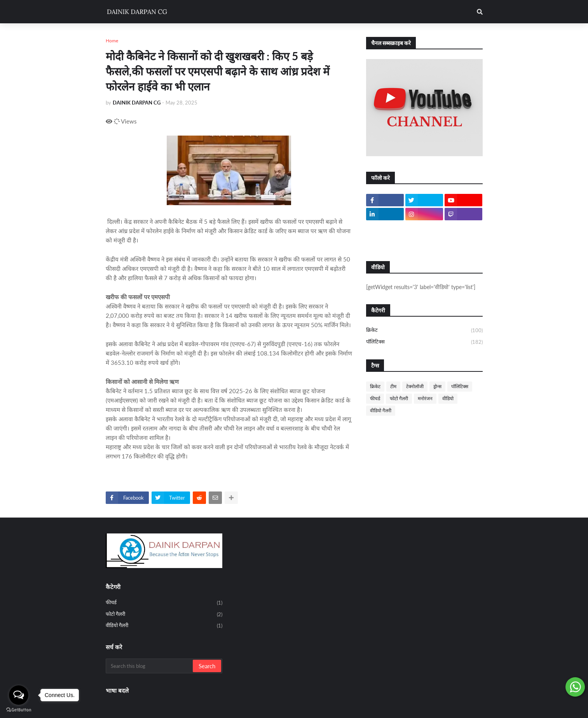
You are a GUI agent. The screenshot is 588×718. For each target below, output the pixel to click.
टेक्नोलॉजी (415, 386)
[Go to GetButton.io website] (19, 710)
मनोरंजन (425, 398)
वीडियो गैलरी (381, 410)
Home (112, 41)
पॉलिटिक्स (424, 342)
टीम (393, 386)
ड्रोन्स (437, 386)
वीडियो (448, 398)
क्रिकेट (424, 331)
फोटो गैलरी (399, 398)
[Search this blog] (150, 666)
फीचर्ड (375, 398)
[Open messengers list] (19, 695)
